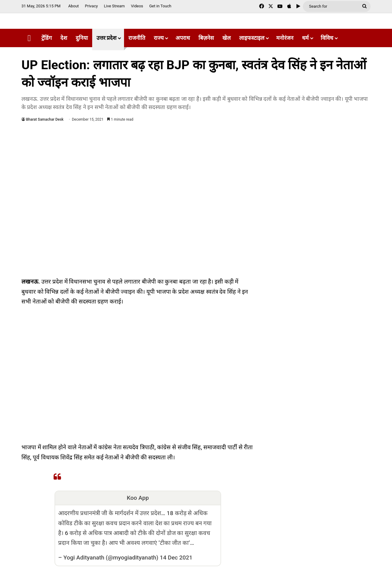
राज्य (159, 38)
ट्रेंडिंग (47, 38)
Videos (137, 6)
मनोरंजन (285, 38)
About (74, 6)
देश (64, 38)
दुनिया (82, 38)
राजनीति (137, 38)
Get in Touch (160, 6)
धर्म (305, 38)
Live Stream (114, 6)
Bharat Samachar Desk (45, 119)
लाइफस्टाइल (252, 38)
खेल (226, 38)
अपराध (183, 38)
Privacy (91, 6)
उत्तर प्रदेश (106, 38)
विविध (327, 38)
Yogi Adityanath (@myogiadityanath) (111, 558)
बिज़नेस (206, 38)
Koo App (138, 498)
